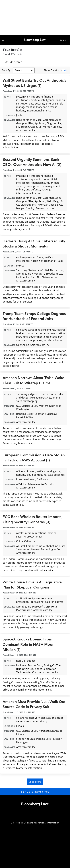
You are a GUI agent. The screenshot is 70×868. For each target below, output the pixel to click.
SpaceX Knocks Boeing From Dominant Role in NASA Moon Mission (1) (29, 644)
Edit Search (13, 62)
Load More (35, 782)
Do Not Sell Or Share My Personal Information (35, 823)
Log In (63, 40)
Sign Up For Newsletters (35, 792)
